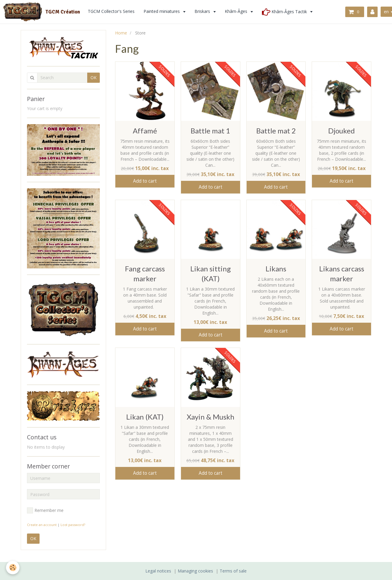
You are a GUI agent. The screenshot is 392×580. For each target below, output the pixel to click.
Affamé (145, 131)
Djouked (342, 131)
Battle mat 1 (210, 131)
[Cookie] (13, 568)
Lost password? (73, 525)
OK (94, 78)
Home (121, 33)
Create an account (42, 525)
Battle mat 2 (276, 131)
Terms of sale (233, 571)
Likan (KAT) (145, 417)
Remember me (45, 510)
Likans (276, 269)
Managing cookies (195, 571)
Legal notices (158, 571)
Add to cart (145, 181)
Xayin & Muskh (211, 417)
